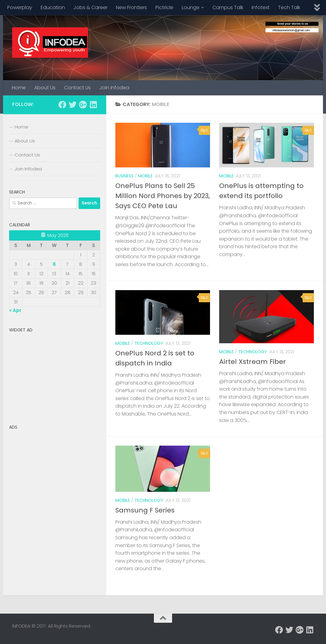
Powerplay (20, 7)
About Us (45, 88)
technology (149, 343)
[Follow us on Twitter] (73, 104)
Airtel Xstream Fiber (253, 362)
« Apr (15, 310)
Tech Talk (289, 7)
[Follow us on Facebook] (62, 104)
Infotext (261, 7)
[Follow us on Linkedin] (93, 104)
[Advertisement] (55, 373)
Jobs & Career (90, 7)
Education (53, 7)
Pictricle (164, 7)
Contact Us (77, 88)
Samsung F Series (145, 510)
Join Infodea (114, 88)
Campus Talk (228, 7)
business (124, 176)
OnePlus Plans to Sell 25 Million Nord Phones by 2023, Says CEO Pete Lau (163, 196)
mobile (145, 176)
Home (19, 88)
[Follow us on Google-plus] (83, 104)
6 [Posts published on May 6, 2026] (54, 264)
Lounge (191, 7)
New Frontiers (131, 7)
